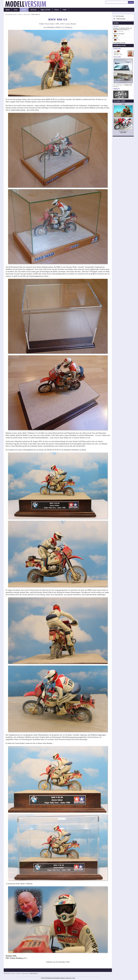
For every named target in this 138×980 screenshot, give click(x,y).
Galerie (24, 10)
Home (8, 10)
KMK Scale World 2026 (119, 34)
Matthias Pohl (128, 85)
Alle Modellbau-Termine (119, 43)
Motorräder (27, 14)
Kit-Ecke (34, 10)
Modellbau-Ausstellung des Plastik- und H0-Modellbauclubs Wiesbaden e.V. (122, 29)
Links (74, 978)
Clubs (65, 10)
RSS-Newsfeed (120, 16)
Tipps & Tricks (45, 10)
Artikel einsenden (121, 19)
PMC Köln (116, 38)
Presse (57, 10)
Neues (16, 10)
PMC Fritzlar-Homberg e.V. (16, 958)
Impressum (68, 978)
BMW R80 (123, 133)
